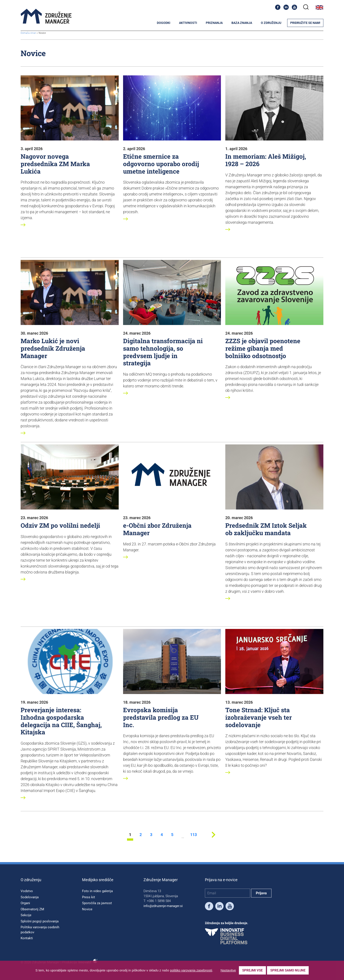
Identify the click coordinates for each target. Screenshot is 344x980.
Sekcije (26, 915)
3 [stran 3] (151, 835)
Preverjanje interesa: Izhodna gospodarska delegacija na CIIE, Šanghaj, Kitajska (61, 721)
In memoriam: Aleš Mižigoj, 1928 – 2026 (266, 160)
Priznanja (214, 23)
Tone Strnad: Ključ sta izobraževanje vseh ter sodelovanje (259, 717)
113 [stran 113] (193, 835)
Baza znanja (242, 23)
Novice (87, 909)
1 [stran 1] (130, 835)
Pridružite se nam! (305, 23)
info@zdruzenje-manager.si (163, 906)
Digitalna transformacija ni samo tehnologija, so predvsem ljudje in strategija (163, 352)
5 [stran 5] (172, 835)
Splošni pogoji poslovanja (40, 921)
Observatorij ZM (32, 909)
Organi (25, 903)
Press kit (89, 897)
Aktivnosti (188, 23)
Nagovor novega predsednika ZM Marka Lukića (55, 164)
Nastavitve (228, 970)
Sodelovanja (30, 897)
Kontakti (27, 938)
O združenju (271, 23)
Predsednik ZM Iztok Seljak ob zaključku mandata (266, 529)
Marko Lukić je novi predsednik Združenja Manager (53, 348)
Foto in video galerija (97, 891)
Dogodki (164, 23)
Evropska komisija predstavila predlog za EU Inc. (161, 717)
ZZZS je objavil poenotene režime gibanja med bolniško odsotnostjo (263, 348)
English (319, 7)
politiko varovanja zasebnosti (191, 970)
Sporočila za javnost (97, 903)
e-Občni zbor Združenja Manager (157, 529)
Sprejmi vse (252, 970)
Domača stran (28, 33)
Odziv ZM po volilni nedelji (60, 525)
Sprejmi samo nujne (288, 970)
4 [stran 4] (162, 835)
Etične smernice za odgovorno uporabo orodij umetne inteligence (161, 164)
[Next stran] (213, 839)
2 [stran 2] (141, 835)
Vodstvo (27, 891)
